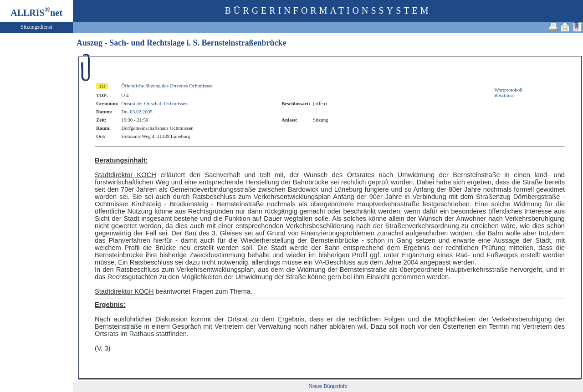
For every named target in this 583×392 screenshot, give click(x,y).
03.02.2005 (141, 112)
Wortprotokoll (508, 90)
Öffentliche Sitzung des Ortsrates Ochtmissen (167, 86)
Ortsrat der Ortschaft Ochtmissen (154, 103)
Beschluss (504, 95)
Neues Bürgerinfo (328, 386)
